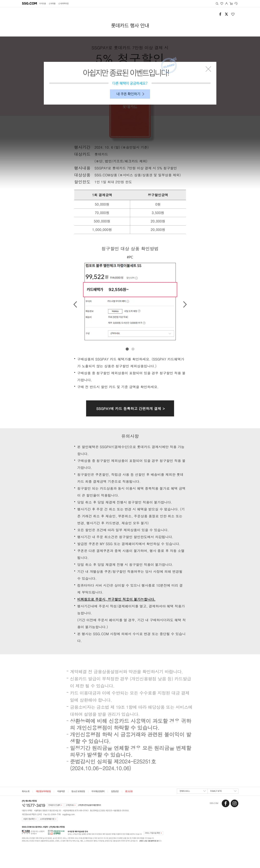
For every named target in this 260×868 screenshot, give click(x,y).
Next (185, 304)
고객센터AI (70, 805)
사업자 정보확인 (29, 819)
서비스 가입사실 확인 (152, 833)
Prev (75, 304)
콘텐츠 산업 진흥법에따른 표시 (149, 841)
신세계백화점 (63, 4)
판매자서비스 (193, 792)
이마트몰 (42, 4)
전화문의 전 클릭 (54, 805)
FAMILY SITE (223, 792)
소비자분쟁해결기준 (47, 819)
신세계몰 (52, 4)
